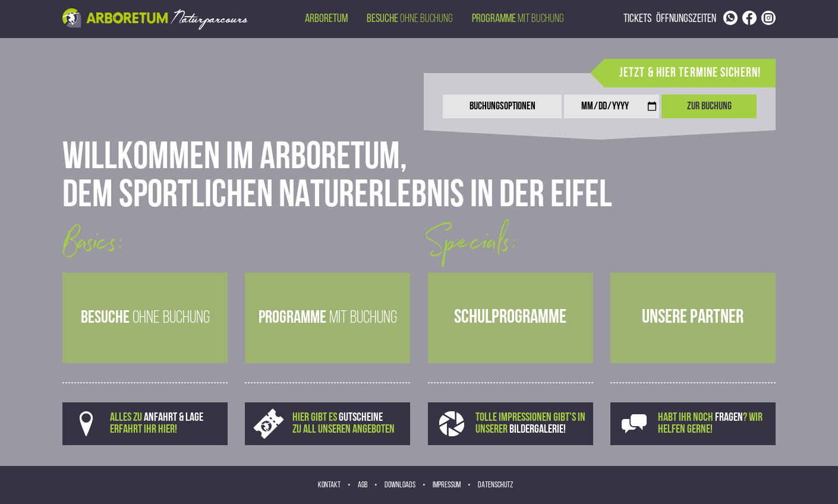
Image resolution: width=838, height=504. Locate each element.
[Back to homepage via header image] (155, 19)
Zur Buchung (709, 107)
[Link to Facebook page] (749, 18)
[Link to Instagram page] (768, 18)
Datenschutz (495, 485)
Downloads (400, 485)
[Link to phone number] (730, 18)
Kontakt (329, 485)
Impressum (447, 485)
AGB (363, 485)
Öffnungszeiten (686, 19)
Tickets (637, 19)
